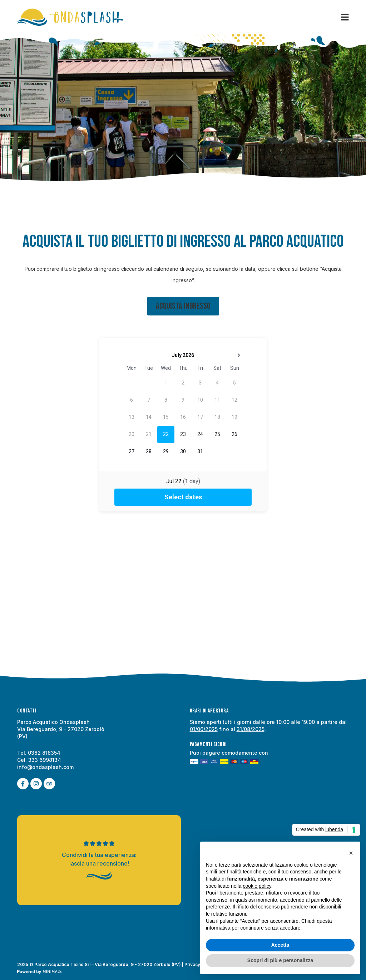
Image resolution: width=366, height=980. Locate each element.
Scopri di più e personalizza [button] (280, 960)
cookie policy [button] (257, 886)
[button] (351, 853)
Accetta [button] (280, 945)
